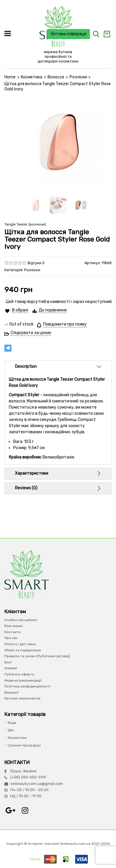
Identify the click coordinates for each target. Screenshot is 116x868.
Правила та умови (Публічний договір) (37, 656)
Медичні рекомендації (23, 680)
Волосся (56, 77)
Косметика (32, 77)
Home (10, 77)
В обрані (20, 310)
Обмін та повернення (23, 650)
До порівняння (53, 310)
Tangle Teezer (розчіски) (25, 224)
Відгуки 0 (36, 263)
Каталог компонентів (22, 698)
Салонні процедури (24, 745)
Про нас (11, 638)
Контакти (12, 632)
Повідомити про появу (65, 324)
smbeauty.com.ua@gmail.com (37, 784)
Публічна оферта (19, 674)
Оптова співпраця (68, 34)
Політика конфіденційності (27, 686)
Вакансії (11, 692)
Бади (12, 723)
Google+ (10, 810)
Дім (11, 730)
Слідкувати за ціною (31, 333)
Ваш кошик (14, 626)
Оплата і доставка (20, 644)
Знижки (11, 668)
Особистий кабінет (21, 620)
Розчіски (78, 77)
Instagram (25, 810)
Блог (8, 662)
